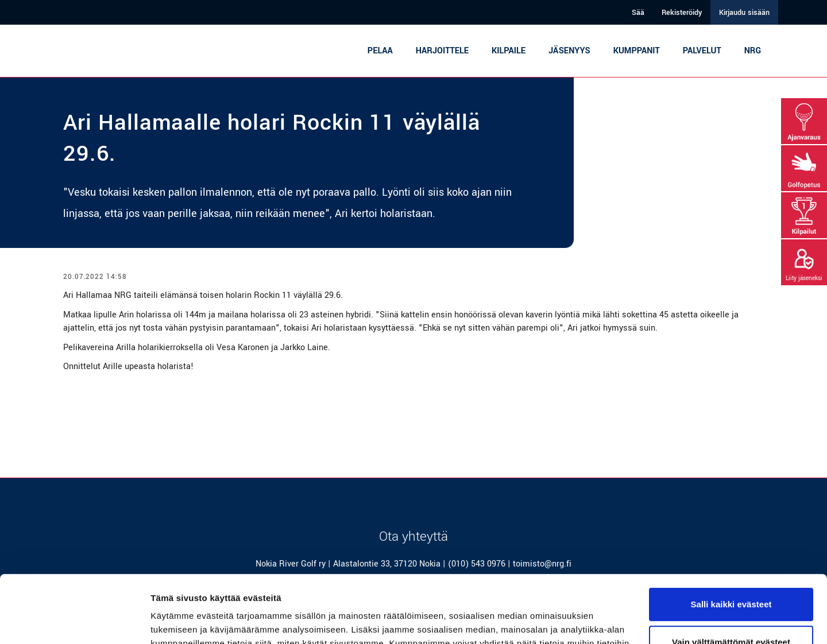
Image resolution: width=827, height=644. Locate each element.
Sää (638, 13)
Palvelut (702, 51)
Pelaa (380, 51)
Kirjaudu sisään (744, 13)
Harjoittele (442, 51)
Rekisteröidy (682, 13)
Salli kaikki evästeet (731, 537)
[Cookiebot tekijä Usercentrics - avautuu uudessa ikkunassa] (74, 622)
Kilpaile (509, 51)
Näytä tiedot (175, 621)
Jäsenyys (569, 51)
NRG (753, 51)
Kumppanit (637, 51)
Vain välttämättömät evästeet (731, 574)
